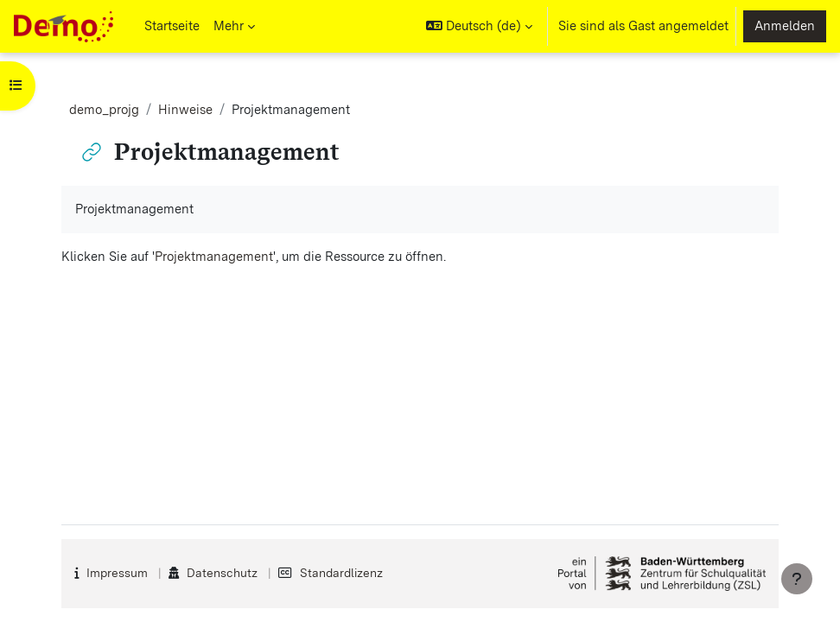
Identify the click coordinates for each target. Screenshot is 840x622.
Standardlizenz (341, 573)
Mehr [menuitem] (229, 26)
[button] (479, 26)
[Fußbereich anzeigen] (797, 579)
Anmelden (785, 26)
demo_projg (104, 110)
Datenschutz (222, 573)
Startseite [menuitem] (172, 26)
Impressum (117, 573)
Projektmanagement (214, 257)
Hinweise (185, 110)
